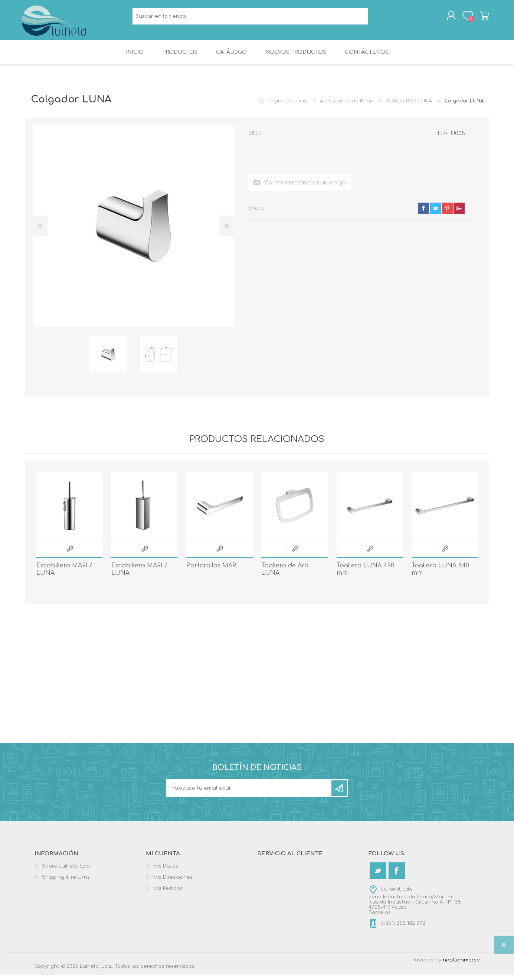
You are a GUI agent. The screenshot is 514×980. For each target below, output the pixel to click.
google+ (459, 213)
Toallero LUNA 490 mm (365, 575)
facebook (423, 213)
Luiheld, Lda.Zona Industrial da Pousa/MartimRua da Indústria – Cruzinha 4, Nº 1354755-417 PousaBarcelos (415, 906)
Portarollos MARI (212, 571)
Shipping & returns (66, 882)
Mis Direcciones (173, 882)
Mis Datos (166, 871)
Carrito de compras (481, 18)
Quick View (70, 554)
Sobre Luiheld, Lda (66, 871)
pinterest (447, 213)
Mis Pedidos (168, 894)
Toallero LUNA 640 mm (440, 575)
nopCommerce (461, 965)
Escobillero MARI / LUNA (64, 575)
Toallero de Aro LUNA (285, 575)
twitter (435, 213)
